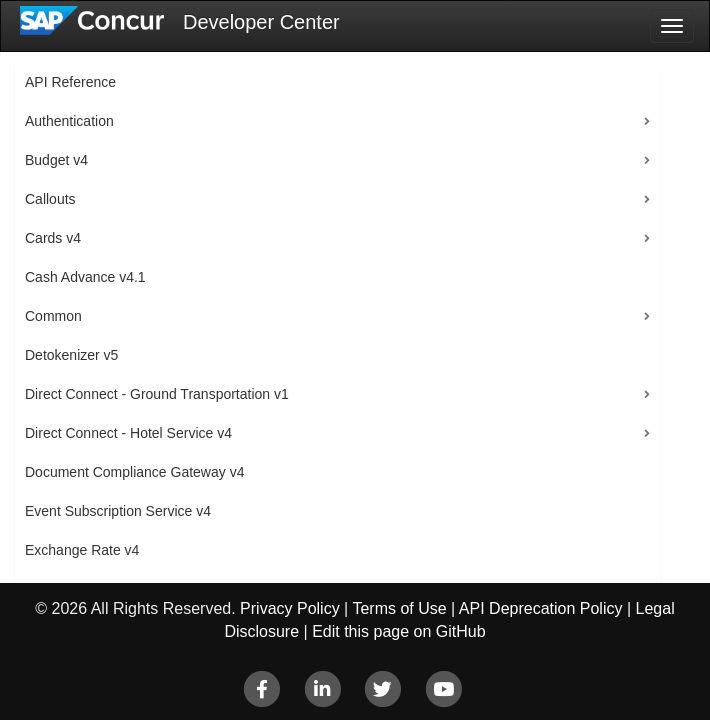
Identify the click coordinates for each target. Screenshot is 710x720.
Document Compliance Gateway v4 (134, 472)
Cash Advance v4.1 (85, 277)
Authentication (69, 121)
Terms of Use (399, 608)
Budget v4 (56, 160)
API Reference (70, 82)
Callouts (50, 199)
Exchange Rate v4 (82, 550)
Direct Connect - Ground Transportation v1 (157, 394)
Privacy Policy (290, 608)
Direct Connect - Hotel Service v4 (128, 433)
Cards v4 (53, 238)
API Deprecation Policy (541, 608)
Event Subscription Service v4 (118, 511)
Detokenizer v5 (71, 355)
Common (53, 316)
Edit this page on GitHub (398, 631)
